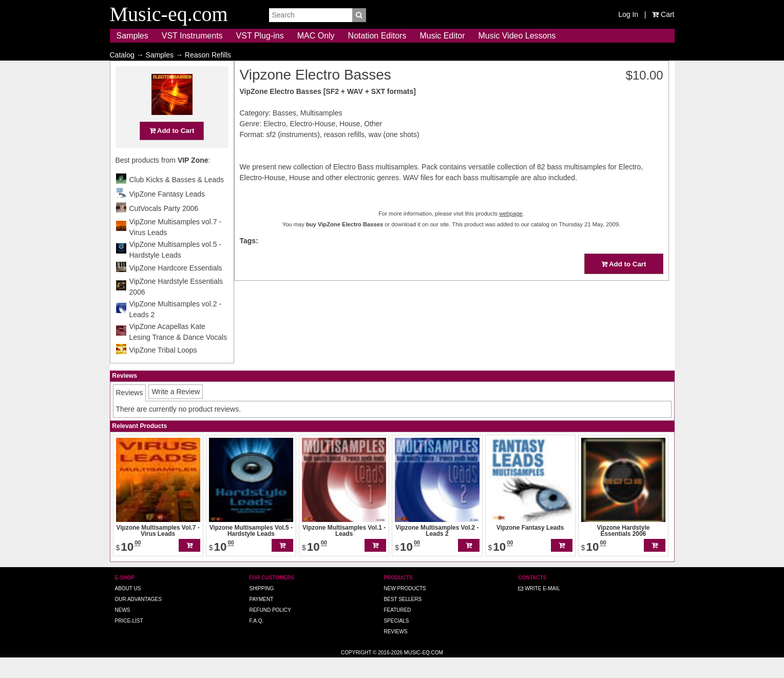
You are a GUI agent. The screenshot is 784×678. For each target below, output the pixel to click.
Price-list (129, 641)
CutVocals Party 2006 (164, 228)
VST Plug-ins (260, 36)
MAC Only (316, 36)
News (123, 630)
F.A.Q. (256, 641)
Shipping (261, 608)
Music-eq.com (424, 673)
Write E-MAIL (539, 608)
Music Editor (442, 36)
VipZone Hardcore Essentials (176, 288)
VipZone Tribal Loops (163, 370)
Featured (397, 630)
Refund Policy (270, 630)
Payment (261, 619)
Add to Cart (172, 151)
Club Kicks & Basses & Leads (177, 200)
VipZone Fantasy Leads (167, 214)
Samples (132, 36)
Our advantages (138, 619)
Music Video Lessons (517, 36)
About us (128, 608)
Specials (396, 641)
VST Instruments (192, 36)
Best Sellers (403, 619)
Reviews (395, 652)
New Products (405, 608)
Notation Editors (377, 36)
